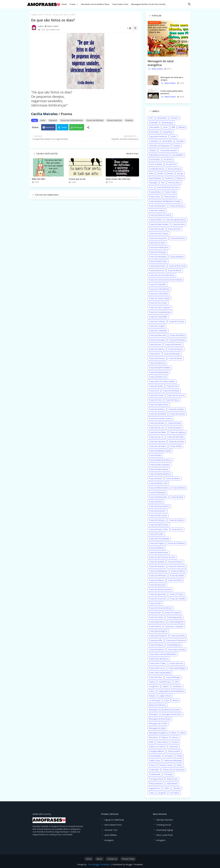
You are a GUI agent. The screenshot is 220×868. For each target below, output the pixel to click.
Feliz (163, 183)
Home (64, 4)
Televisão (177, 788)
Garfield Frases (165, 682)
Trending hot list (164, 825)
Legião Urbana (165, 696)
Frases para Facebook (158, 636)
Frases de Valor (155, 603)
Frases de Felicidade (171, 391)
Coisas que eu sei (77, 179)
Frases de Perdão (156, 534)
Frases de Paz (177, 529)
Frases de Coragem (157, 326)
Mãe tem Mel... (39, 179)
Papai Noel (174, 747)
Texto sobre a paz (120, 4)
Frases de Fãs (172, 386)
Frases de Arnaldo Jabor (159, 247)
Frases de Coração (177, 321)
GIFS (177, 682)
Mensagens (154, 714)
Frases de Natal (177, 497)
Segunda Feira (155, 788)
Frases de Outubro (176, 520)
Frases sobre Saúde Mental (160, 673)
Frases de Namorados (158, 497)
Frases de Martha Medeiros (160, 474)
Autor (43, 120)
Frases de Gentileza (157, 409)
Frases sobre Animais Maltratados (163, 654)
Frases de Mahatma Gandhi (160, 451)
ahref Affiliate (111, 835)
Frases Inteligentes (176, 622)
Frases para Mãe (156, 640)
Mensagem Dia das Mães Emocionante (164, 710)
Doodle (160, 173)
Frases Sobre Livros (157, 668)
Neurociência (162, 742)
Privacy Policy (128, 859)
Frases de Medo (156, 479)
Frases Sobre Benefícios (159, 659)
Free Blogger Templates (99, 864)
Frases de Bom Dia (157, 271)
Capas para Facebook (158, 136)
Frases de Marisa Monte (159, 469)
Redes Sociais (172, 779)
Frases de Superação (157, 594)
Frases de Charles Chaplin (159, 298)
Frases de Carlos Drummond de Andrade (166, 280)
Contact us (112, 859)
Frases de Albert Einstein (159, 224)
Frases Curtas (155, 197)
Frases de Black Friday (158, 261)
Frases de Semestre (157, 566)
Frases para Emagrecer (158, 631)
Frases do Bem (155, 613)
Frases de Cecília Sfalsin (159, 294)
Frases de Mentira (173, 479)
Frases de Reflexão (95, 120)
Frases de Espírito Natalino (160, 368)
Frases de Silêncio (178, 571)
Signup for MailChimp (114, 820)
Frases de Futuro (172, 400)
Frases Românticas (157, 650)
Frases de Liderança (157, 442)
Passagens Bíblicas (157, 751)
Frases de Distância (157, 349)
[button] (189, 4)
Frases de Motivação (157, 492)
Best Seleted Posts (113, 825)
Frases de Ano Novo (157, 243)
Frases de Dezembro (173, 344)
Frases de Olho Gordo (158, 516)
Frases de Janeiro (175, 428)
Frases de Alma (179, 224)
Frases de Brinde (175, 271)
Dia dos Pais (171, 164)
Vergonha (162, 793)
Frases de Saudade (157, 562)
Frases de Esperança (157, 363)
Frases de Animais (178, 238)
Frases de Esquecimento (159, 372)
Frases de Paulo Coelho (159, 529)
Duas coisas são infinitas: (118, 179)
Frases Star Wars (156, 677)
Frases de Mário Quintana (159, 465)
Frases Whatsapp (173, 677)
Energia (180, 173)
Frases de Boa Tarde (177, 266)
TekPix (167, 788)
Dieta (151, 173)
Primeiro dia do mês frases (174, 770)
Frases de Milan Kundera (159, 488)
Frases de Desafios (177, 335)
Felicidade (153, 183)
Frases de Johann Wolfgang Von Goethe (165, 201)
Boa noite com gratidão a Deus (95, 4)
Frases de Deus (155, 344)
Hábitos (166, 687)
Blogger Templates (134, 864)
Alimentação (162, 118)
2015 (151, 118)
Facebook (50, 127)
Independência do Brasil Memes (171, 691)
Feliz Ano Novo (174, 183)
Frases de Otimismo (157, 520)
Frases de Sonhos (175, 580)
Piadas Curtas (155, 760)
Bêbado (182, 127)
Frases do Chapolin (173, 613)
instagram (109, 840)
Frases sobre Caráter (158, 663)
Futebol (152, 682)
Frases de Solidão (177, 576)
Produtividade (155, 774)
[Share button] (88, 127)
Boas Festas (154, 132)
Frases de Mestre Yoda (158, 483)
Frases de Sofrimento (158, 576)
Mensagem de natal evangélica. (161, 63)
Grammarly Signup (165, 830)
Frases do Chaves (156, 617)
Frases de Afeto (155, 220)
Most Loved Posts (165, 835)
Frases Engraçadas (174, 617)
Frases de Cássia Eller (158, 284)
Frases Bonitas (155, 192)
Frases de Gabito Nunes (159, 405)
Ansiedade (153, 123)
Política (179, 765)
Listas (167, 700)
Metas (183, 733)
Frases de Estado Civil (158, 377)
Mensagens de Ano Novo (172, 714)
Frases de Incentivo (178, 414)
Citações (153, 150)
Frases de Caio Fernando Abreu (162, 275)
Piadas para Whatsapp (173, 760)
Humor (152, 691)
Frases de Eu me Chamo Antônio (162, 381)
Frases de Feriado (156, 395)
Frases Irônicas (155, 626)
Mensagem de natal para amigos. (172, 79)
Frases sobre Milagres (177, 668)
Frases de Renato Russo (159, 552)
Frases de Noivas (156, 502)
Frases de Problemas (176, 543)
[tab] (64, 5)
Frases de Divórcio (176, 349)
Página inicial (37, 15)
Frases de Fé (154, 391)
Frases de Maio (155, 455)
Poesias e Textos (166, 765)
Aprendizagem (167, 123)
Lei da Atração (155, 700)
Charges (177, 146)
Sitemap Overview (165, 820)
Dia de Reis (168, 160)
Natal (151, 742)
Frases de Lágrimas (178, 432)
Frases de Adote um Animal (160, 215)
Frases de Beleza (177, 257)
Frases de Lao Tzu (156, 437)
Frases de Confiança (157, 321)
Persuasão (169, 756)
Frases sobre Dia (114, 120)
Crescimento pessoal (168, 150)
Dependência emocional (159, 155)
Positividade (154, 770)
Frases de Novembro (158, 511)
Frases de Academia (157, 210)
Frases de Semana (175, 562)
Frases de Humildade (158, 414)
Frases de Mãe (176, 446)
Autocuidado (154, 127)
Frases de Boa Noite (157, 266)
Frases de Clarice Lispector (160, 308)
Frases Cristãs (170, 192)
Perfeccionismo (174, 751)
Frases (73, 4)
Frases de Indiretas (157, 423)
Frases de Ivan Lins (157, 428)
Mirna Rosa (154, 737)
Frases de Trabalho (178, 599)
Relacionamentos (156, 784)
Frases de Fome (155, 400)
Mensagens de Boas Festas (160, 719)
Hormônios (177, 687)
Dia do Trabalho (156, 164)
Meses (174, 733)
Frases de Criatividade (158, 331)
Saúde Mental (172, 784)
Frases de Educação (172, 354)
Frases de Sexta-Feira (177, 566)
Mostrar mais (132, 154)
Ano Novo (175, 118)
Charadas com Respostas (159, 146)
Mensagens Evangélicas (158, 733)
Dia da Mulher (178, 155)
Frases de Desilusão (177, 340)
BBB (173, 127)
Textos (152, 793)
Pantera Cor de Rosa (157, 747)
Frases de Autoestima (158, 257)
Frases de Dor (155, 354)
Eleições (170, 173)
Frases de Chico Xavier (158, 303)
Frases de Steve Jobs (157, 585)
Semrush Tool (111, 830)
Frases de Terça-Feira (158, 599)
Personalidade (155, 756)
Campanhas (167, 132)
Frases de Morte (179, 488)
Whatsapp (78, 127)
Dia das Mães (154, 160)
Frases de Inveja (174, 423)
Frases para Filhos (178, 636)
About (99, 859)
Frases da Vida (170, 197)
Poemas (48, 15)
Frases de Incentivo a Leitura (160, 418)
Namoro (175, 737)
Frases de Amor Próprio (159, 234)
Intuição (152, 696)
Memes (176, 700)
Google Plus (154, 687)
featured (53, 120)
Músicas (165, 737)
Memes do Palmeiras (157, 705)
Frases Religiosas (174, 645)
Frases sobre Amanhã (177, 650)
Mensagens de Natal (157, 728)
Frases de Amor (174, 229)
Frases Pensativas (156, 645)
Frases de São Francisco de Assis (162, 557)
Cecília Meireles (44, 114)
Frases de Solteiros (157, 580)
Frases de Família (156, 386)
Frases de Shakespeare (158, 571)
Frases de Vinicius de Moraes (161, 608)
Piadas (179, 756)
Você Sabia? (174, 793)
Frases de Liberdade (175, 437)
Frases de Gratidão (176, 409)
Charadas (180, 141)
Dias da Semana (174, 169)
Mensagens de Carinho (158, 724)
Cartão (173, 136)
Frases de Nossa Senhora (159, 506)
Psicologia (168, 774)
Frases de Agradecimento (176, 220)
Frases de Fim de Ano (176, 395)
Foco (151, 187)
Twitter (64, 127)
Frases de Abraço (177, 206)
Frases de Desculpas (157, 340)
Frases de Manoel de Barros (160, 460)
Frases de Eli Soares (157, 358)
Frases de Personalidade (159, 539)
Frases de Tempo (177, 594)
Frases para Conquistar (174, 626)
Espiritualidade (155, 178)
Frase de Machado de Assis (168, 187)
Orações (175, 742)
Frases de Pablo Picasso (159, 525)
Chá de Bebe (167, 141)
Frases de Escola (175, 358)
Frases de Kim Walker (158, 432)
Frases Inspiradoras (157, 622)
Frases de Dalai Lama (158, 335)
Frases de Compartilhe (158, 317)
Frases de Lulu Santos (158, 446)
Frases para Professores (176, 640)
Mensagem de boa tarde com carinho (148, 4)
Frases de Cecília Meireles (72, 120)
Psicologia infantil (156, 779)
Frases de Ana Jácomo (158, 238)
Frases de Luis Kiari (177, 442)
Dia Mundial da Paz (157, 169)
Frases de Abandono (157, 206)
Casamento (154, 141)
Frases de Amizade (157, 229)
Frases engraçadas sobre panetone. (172, 92)
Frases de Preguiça (157, 543)
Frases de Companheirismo (160, 312)
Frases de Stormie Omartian (160, 589)
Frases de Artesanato (158, 252)
